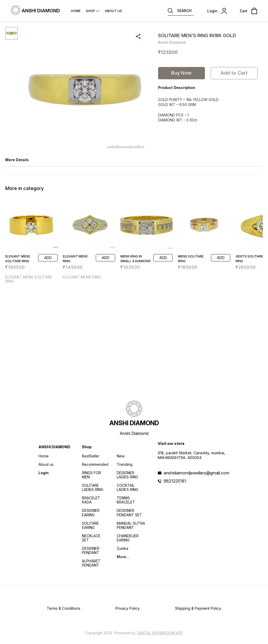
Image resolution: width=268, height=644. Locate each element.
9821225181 (175, 481)
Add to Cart (234, 73)
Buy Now (181, 73)
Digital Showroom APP (160, 633)
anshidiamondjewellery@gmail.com (196, 473)
